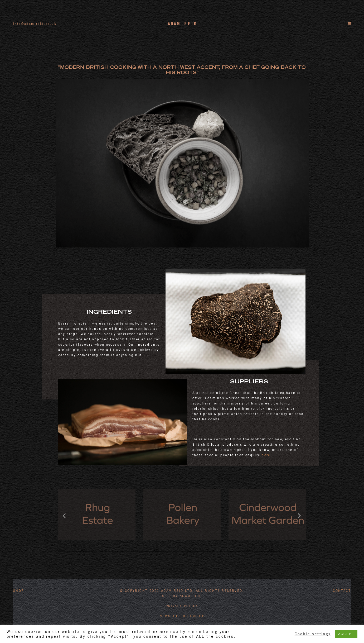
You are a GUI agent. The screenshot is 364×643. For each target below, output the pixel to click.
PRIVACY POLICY (182, 606)
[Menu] (349, 24)
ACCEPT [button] (346, 634)
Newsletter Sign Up (182, 616)
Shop (19, 591)
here (266, 455)
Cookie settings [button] (313, 634)
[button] (64, 515)
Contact (342, 591)
